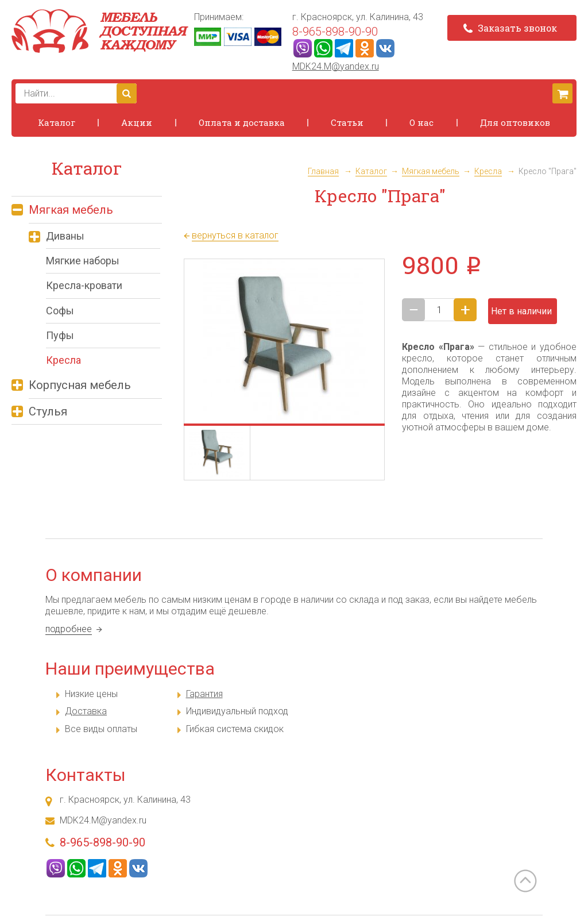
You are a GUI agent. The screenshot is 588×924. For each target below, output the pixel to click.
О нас (421, 122)
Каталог (57, 122)
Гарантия (204, 694)
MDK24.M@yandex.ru (336, 66)
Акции (137, 122)
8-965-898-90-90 (335, 32)
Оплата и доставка (242, 122)
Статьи (347, 122)
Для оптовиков (515, 122)
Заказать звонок (510, 28)
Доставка (86, 711)
